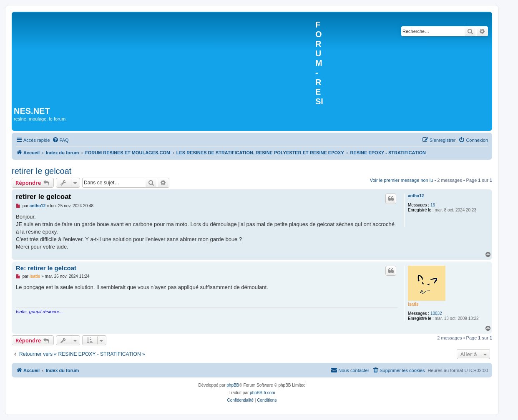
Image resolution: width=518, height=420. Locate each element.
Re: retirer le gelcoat (46, 268)
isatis (413, 304)
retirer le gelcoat (41, 171)
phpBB (233, 385)
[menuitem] (60, 140)
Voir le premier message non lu (402, 180)
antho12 (416, 196)
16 (433, 205)
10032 (436, 313)
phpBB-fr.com (263, 393)
